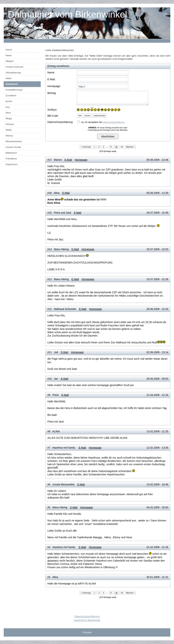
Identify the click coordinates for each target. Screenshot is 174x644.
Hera (8, 113)
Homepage (81, 160)
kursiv (87, 116)
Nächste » (130, 147)
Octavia (10, 124)
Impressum (11, 164)
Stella (9, 130)
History (9, 136)
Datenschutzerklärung (87, 616)
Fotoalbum (11, 159)
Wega (9, 118)
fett (80, 116)
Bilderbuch (11, 153)
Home (9, 50)
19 (122, 147)
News (9, 55)
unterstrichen (99, 116)
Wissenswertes (14, 141)
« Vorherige (86, 147)
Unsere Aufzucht (14, 67)
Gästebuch (12, 84)
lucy (8, 107)
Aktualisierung (13, 73)
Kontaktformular (14, 90)
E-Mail (68, 160)
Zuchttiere (11, 95)
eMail (8, 78)
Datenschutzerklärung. (114, 122)
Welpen (10, 61)
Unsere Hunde (13, 147)
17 (111, 147)
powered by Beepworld (87, 620)
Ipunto (9, 101)
